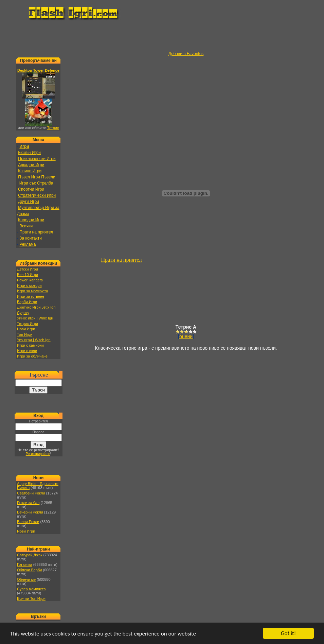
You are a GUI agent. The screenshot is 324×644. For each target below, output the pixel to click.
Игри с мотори (29, 285)
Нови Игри (26, 329)
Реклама (28, 244)
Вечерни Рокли (30, 512)
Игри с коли (27, 351)
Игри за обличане (32, 356)
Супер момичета (31, 589)
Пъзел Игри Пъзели (37, 177)
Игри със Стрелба (35, 183)
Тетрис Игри (28, 324)
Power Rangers (30, 280)
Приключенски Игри (37, 159)
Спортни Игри (31, 189)
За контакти (31, 238)
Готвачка (25, 564)
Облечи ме (26, 579)
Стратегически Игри (37, 195)
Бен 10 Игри (28, 275)
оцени (186, 336)
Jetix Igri (48, 307)
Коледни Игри (31, 220)
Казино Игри (30, 171)
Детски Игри (28, 269)
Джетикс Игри (29, 307)
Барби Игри (27, 302)
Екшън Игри (29, 153)
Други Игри (28, 202)
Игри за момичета (32, 291)
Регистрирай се (38, 454)
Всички (26, 226)
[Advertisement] (162, 36)
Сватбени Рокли (31, 493)
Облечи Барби (29, 570)
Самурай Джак (30, 555)
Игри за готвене (31, 296)
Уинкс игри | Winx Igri (35, 318)
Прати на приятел (36, 232)
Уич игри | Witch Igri (34, 340)
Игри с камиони (30, 345)
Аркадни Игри (31, 165)
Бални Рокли (28, 522)
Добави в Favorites (186, 54)
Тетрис (53, 128)
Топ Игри (25, 334)
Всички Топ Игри (31, 598)
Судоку (23, 313)
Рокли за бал (28, 503)
